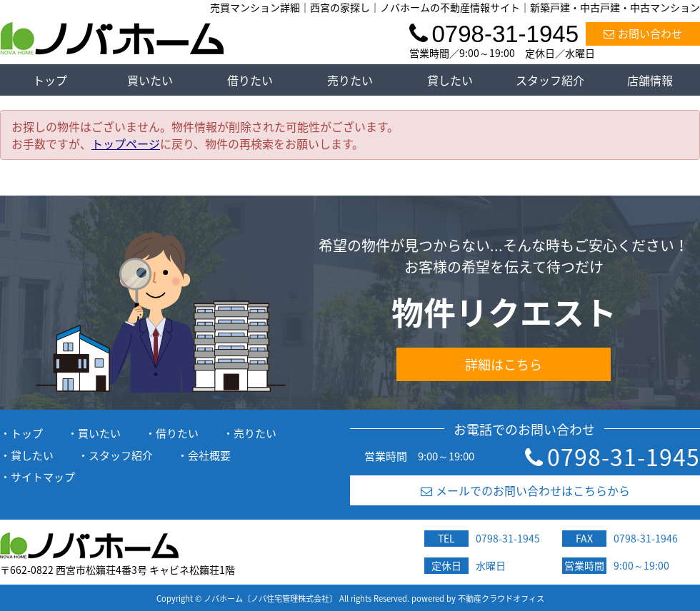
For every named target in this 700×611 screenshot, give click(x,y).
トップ (50, 80)
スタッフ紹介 (550, 80)
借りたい (250, 80)
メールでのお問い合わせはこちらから (525, 490)
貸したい (450, 80)
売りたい (350, 80)
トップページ (126, 143)
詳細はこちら (504, 364)
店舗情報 (650, 80)
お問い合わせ (643, 34)
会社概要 (209, 455)
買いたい (150, 80)
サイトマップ (43, 477)
